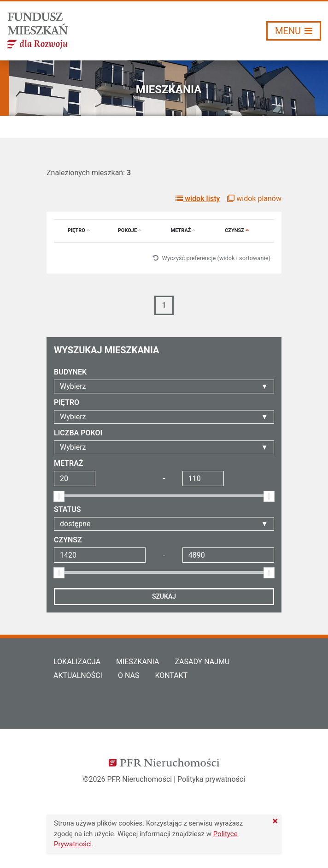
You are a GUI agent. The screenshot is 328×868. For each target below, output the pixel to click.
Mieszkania (138, 662)
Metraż (183, 230)
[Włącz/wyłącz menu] (294, 31)
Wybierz (73, 386)
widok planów (254, 199)
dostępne (75, 524)
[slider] (59, 496)
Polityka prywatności (211, 779)
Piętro (79, 230)
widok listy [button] (198, 199)
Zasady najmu (202, 662)
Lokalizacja (77, 662)
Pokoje (130, 230)
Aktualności (78, 675)
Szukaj (164, 596)
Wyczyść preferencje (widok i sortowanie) (211, 258)
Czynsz (237, 230)
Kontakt (171, 675)
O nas (129, 675)
